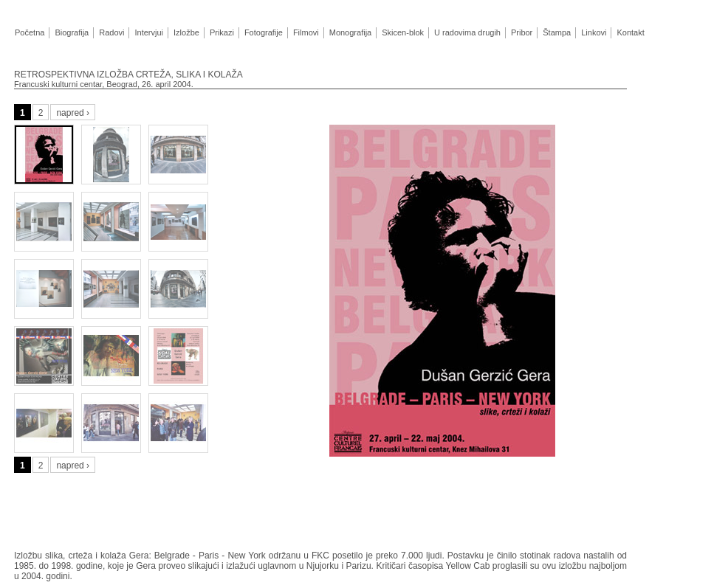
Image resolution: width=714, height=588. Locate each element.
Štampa (556, 32)
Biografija (71, 32)
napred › (73, 113)
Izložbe (186, 32)
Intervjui (148, 32)
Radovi (111, 32)
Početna (30, 32)
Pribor (522, 32)
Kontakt (630, 32)
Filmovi (306, 32)
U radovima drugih (467, 32)
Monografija (350, 32)
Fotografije (264, 32)
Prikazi (222, 32)
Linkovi (594, 32)
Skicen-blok (403, 32)
